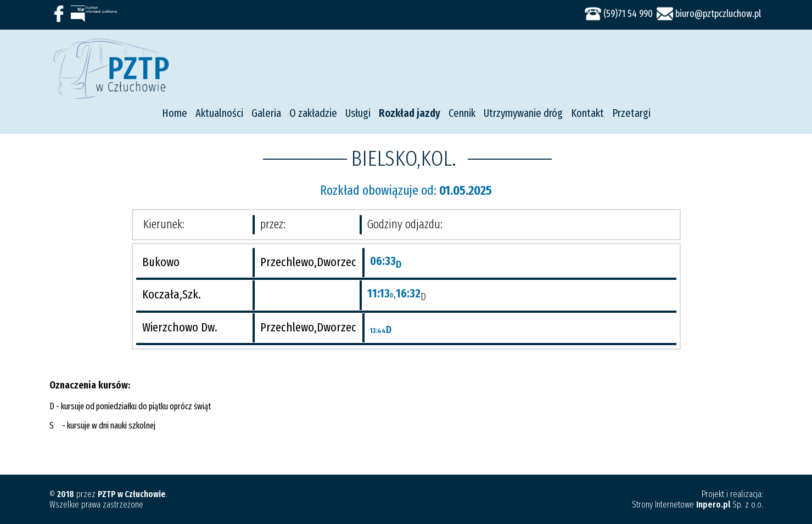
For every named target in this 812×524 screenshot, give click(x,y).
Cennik (462, 113)
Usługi (358, 113)
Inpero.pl (713, 505)
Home (175, 113)
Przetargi (631, 113)
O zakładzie (313, 113)
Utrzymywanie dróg (523, 113)
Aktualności (219, 113)
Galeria (266, 113)
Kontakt (587, 113)
